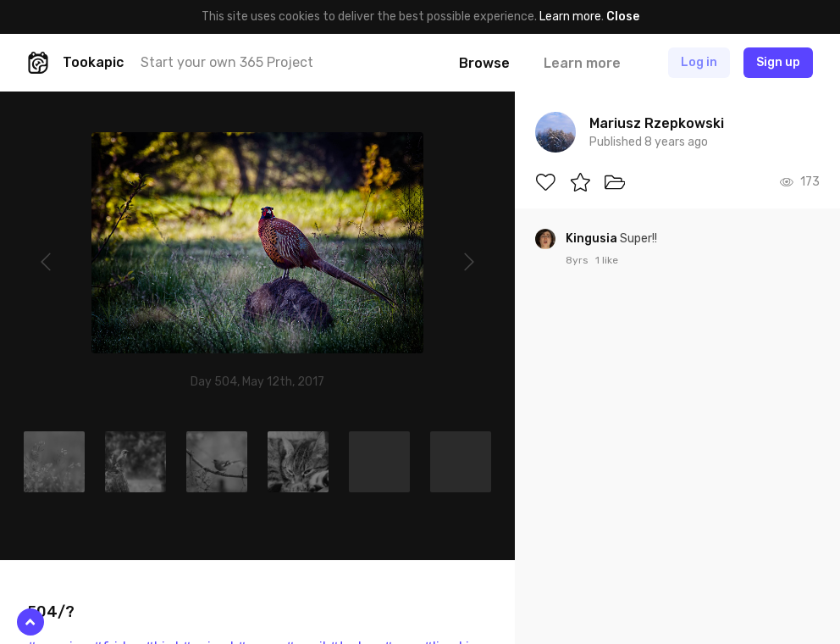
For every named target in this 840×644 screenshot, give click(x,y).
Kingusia (593, 239)
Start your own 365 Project (227, 62)
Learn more (570, 17)
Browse (484, 63)
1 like (607, 260)
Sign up (778, 62)
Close (623, 17)
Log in (699, 62)
